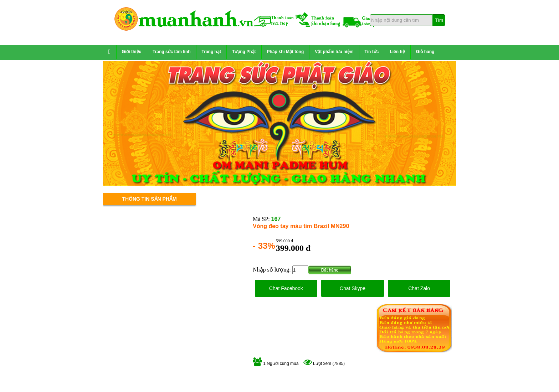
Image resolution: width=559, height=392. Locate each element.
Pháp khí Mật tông (286, 52)
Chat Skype (353, 288)
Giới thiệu (132, 52)
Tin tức (372, 52)
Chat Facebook (286, 288)
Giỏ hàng (425, 52)
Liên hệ (397, 52)
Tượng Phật (244, 52)
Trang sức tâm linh (172, 52)
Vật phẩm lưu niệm (334, 52)
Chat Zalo (419, 288)
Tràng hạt (211, 52)
